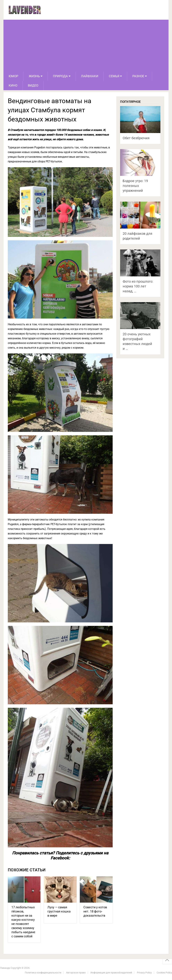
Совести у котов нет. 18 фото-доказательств (95, 911)
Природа (60, 76)
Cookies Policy (164, 973)
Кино (13, 85)
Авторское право (76, 973)
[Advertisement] (86, 46)
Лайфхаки (90, 76)
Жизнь (34, 76)
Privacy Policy (144, 973)
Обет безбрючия (136, 138)
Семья (114, 76)
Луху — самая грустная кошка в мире (59, 911)
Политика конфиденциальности (43, 973)
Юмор (13, 76)
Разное (138, 76)
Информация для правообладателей (111, 973)
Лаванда (5, 968)
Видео (33, 85)
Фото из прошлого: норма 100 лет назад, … (138, 286)
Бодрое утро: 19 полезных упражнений (135, 186)
